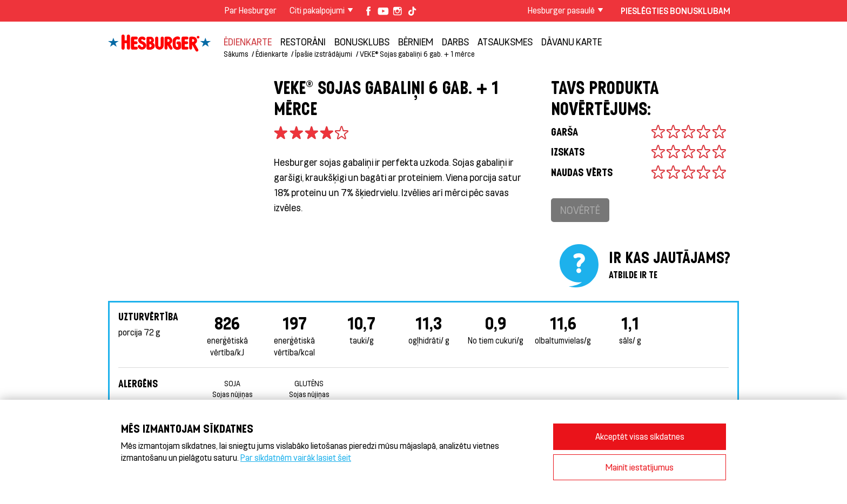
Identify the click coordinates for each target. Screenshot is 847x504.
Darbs (455, 42)
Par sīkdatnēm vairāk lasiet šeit (296, 457)
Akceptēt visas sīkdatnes (640, 436)
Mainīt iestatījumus (640, 467)
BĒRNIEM (416, 42)
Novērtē (580, 210)
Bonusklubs (362, 42)
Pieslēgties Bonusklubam (675, 11)
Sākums (236, 54)
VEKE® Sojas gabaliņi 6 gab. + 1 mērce (417, 54)
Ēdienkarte (248, 42)
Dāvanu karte (572, 42)
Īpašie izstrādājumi (324, 54)
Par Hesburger (251, 10)
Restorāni (303, 42)
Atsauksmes (505, 42)
